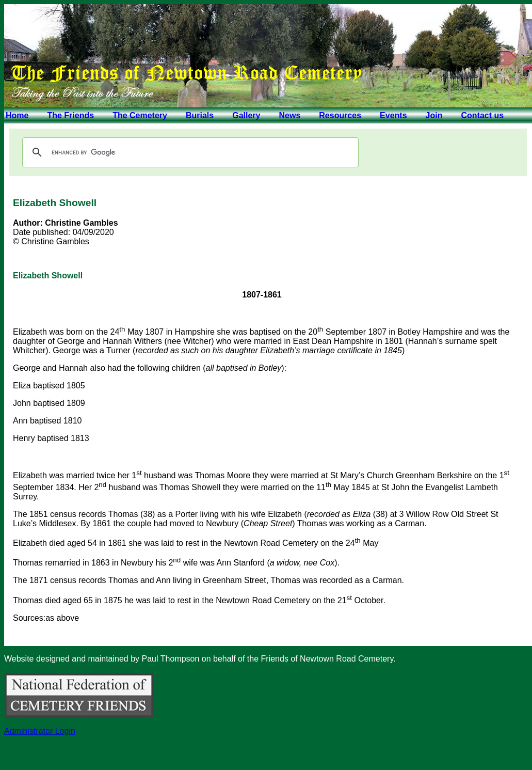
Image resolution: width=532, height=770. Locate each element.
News (289, 115)
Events (393, 115)
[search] (189, 152)
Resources (340, 115)
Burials (200, 115)
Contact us (482, 115)
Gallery (246, 115)
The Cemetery (140, 115)
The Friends (70, 115)
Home (17, 115)
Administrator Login (40, 731)
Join (434, 115)
